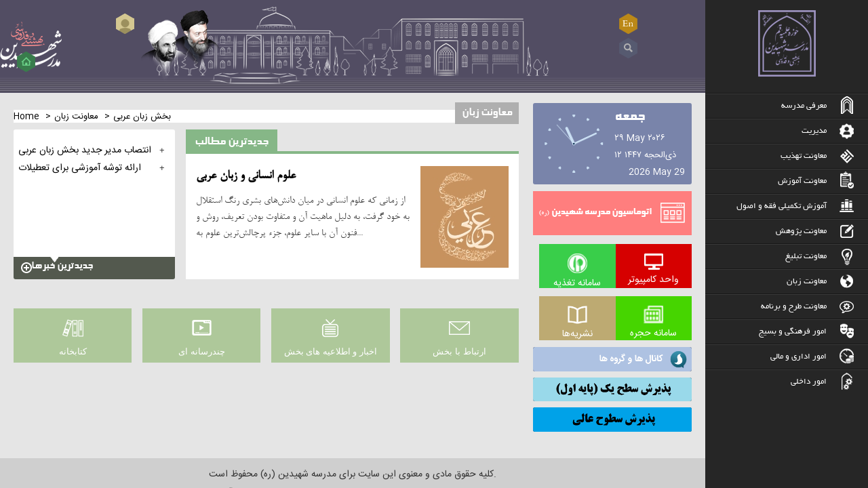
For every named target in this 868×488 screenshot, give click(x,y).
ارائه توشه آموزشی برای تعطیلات (80, 168)
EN (628, 23)
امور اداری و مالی (798, 357)
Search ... (628, 48)
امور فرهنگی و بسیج (793, 332)
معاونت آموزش (802, 181)
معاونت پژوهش (801, 231)
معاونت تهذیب (804, 156)
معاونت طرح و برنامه (794, 307)
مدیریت (814, 131)
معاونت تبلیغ (806, 257)
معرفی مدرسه (804, 106)
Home (26, 117)
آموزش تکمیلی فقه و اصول (782, 206)
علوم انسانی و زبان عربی (246, 176)
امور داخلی (809, 382)
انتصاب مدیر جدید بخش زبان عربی (85, 150)
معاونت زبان (807, 282)
